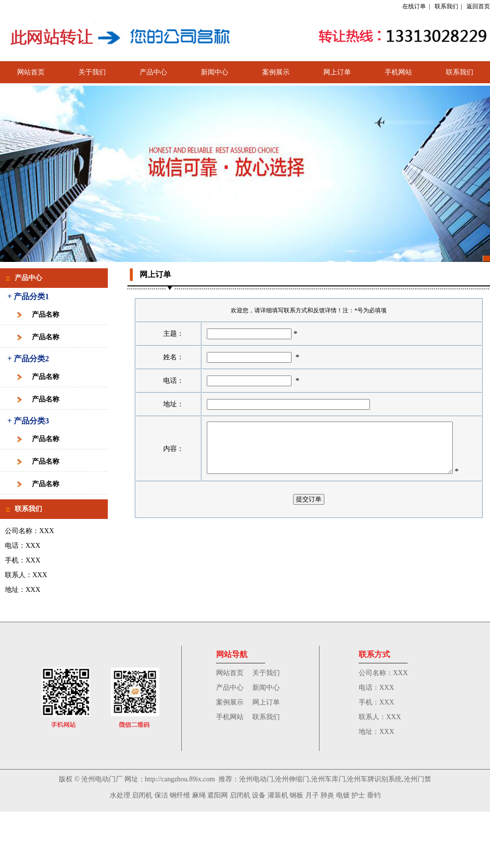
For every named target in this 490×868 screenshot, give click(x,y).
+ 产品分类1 (28, 296)
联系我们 (446, 6)
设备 (259, 795)
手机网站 (398, 72)
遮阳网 (218, 795)
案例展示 (276, 72)
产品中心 (153, 72)
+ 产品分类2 (28, 359)
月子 (312, 795)
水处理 (120, 795)
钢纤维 (180, 795)
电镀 (343, 795)
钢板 (296, 795)
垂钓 (374, 795)
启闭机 (142, 795)
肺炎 (327, 795)
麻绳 (199, 795)
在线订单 (414, 6)
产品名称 (46, 315)
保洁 (161, 795)
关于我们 (92, 72)
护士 (358, 795)
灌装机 (278, 795)
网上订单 (337, 72)
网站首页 (31, 72)
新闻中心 (215, 72)
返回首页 (478, 6)
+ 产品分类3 (28, 421)
